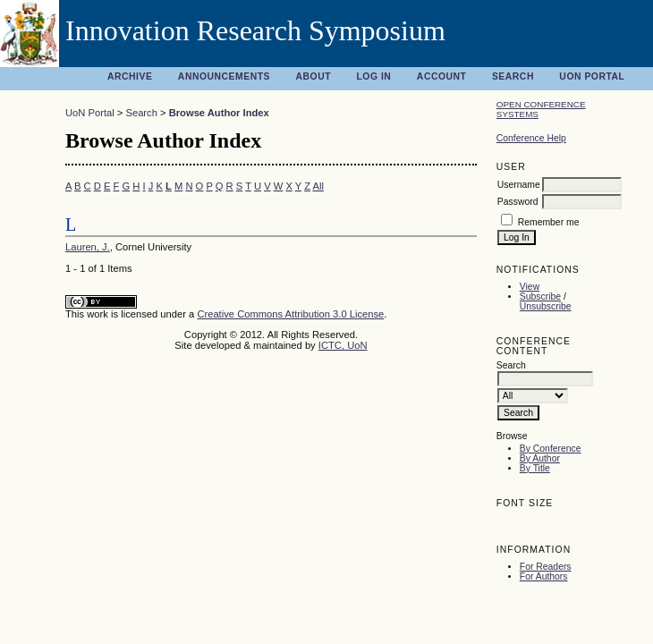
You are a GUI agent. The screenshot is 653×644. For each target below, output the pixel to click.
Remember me (549, 222)
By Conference (551, 449)
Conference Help (531, 138)
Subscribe (540, 297)
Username (519, 185)
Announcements (224, 76)
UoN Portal (592, 76)
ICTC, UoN (343, 345)
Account (442, 76)
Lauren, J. (88, 247)
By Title (535, 468)
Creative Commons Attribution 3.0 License (290, 314)
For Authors (544, 576)
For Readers (546, 567)
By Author (540, 458)
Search (513, 76)
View (530, 287)
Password (518, 202)
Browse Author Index (219, 113)
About (313, 76)
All (318, 186)
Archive (130, 76)
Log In (373, 76)
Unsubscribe (546, 306)
